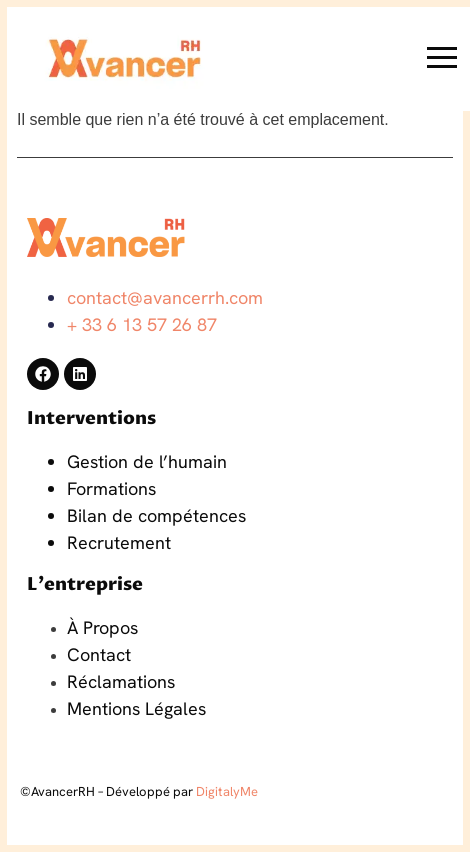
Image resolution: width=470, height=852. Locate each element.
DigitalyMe (227, 791)
